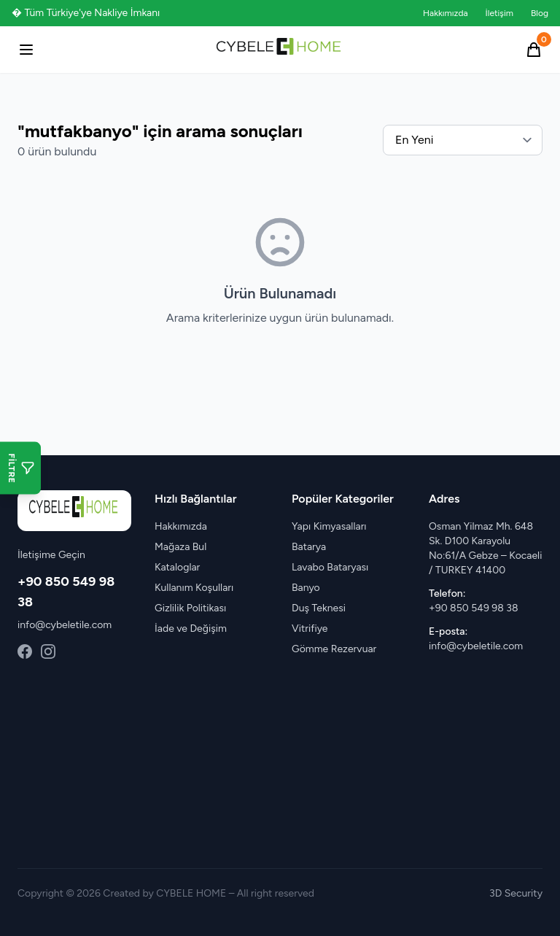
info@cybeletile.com (65, 625)
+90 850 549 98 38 (473, 608)
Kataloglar (177, 567)
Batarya (309, 547)
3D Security (516, 893)
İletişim (499, 13)
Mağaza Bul (180, 547)
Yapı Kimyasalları (329, 526)
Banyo (306, 588)
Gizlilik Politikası (190, 608)
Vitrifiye (310, 628)
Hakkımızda (446, 13)
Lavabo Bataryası (330, 567)
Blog (540, 13)
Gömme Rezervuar (334, 649)
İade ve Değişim (191, 628)
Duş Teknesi (319, 608)
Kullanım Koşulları (194, 588)
